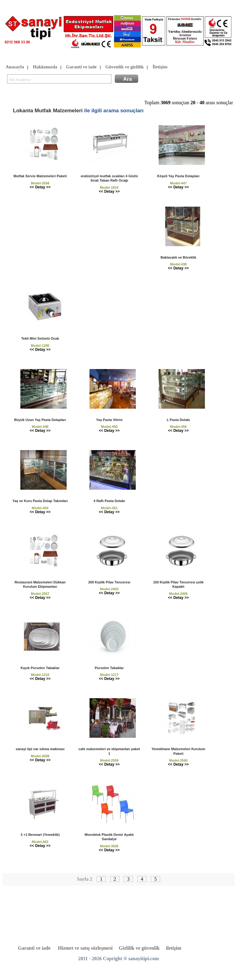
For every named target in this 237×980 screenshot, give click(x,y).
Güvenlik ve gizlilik (125, 67)
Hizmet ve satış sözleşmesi (85, 948)
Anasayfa (15, 67)
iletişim (174, 948)
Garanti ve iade (81, 67)
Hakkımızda (45, 67)
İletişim (160, 67)
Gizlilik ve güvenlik (139, 948)
